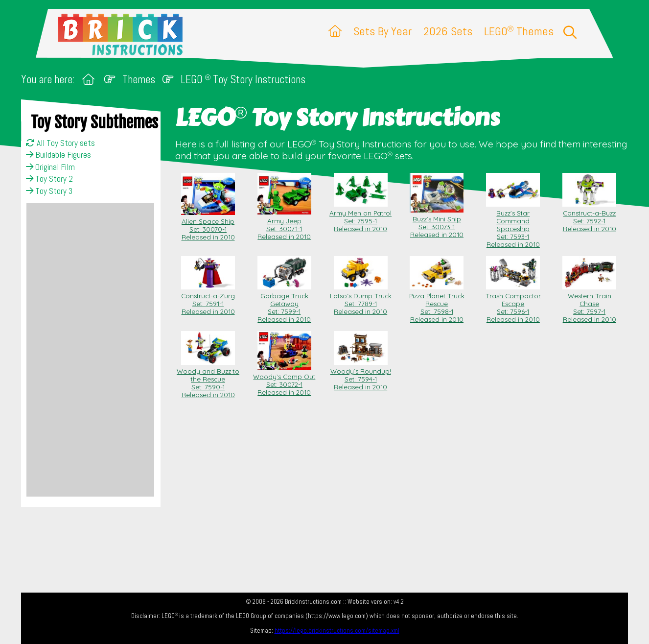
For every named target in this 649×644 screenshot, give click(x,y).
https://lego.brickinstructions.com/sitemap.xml (337, 631)
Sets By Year (382, 31)
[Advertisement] (90, 350)
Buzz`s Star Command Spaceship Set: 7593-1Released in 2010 (513, 225)
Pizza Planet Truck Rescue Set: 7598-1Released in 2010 (437, 304)
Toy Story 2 (49, 179)
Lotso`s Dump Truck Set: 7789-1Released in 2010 (361, 300)
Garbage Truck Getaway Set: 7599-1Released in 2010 (284, 304)
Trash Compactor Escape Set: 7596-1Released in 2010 (513, 304)
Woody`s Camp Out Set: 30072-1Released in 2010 (284, 381)
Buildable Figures (58, 155)
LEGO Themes (519, 31)
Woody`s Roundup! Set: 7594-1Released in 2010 (361, 375)
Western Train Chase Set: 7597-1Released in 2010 (589, 304)
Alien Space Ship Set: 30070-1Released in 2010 (208, 225)
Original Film (50, 167)
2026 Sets (448, 31)
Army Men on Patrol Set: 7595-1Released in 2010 (360, 217)
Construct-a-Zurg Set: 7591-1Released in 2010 (208, 300)
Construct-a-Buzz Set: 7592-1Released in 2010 (589, 217)
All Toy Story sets (60, 143)
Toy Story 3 (49, 191)
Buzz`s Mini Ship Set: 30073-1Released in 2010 (437, 223)
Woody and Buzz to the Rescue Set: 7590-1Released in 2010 (208, 379)
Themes (139, 80)
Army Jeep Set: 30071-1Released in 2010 (284, 225)
